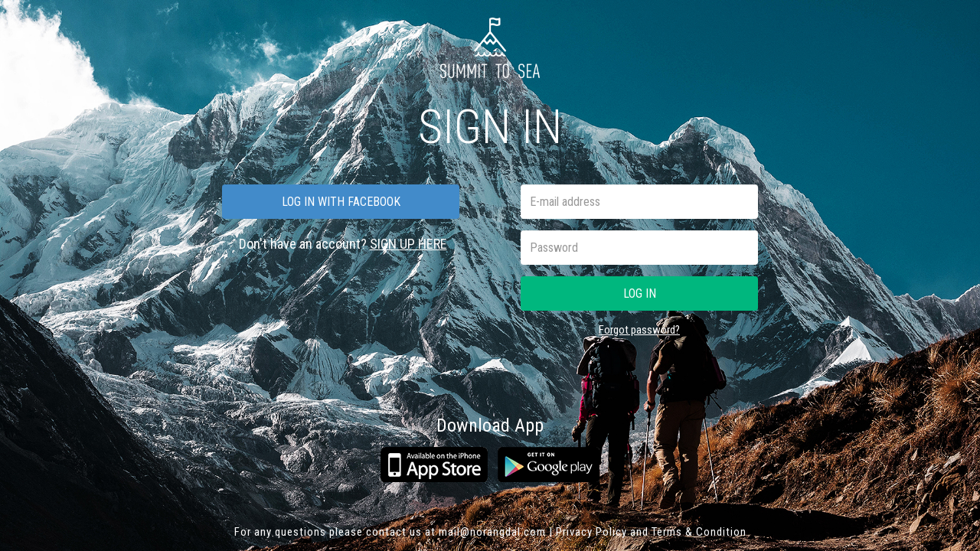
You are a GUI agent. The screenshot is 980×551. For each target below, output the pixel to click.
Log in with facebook (341, 202)
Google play (549, 465)
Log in (640, 293)
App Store (434, 465)
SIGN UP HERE (408, 244)
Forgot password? (639, 330)
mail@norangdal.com (492, 532)
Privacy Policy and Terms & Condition (651, 532)
